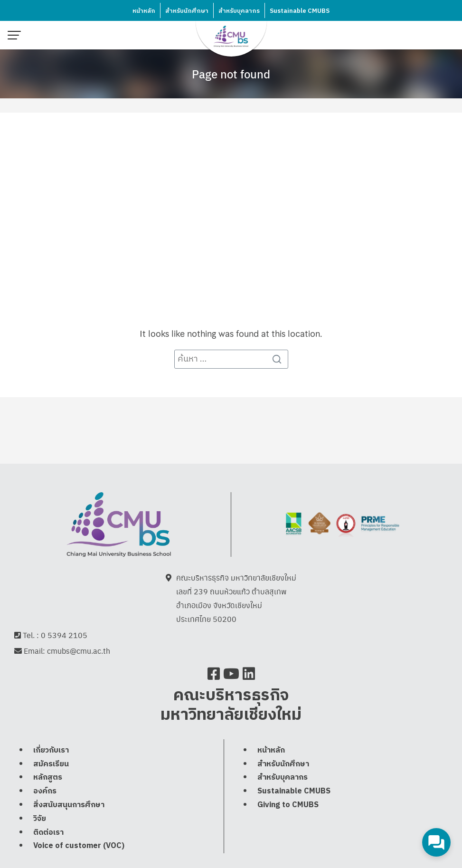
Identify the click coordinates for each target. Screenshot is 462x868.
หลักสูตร (48, 777)
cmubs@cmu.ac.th (79, 651)
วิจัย (40, 819)
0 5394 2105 (64, 635)
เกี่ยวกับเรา (51, 750)
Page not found (231, 74)
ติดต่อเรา (48, 833)
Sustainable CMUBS (300, 11)
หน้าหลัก (144, 11)
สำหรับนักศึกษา (187, 11)
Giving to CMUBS (288, 805)
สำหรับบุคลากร (239, 11)
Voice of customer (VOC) (79, 846)
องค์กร (45, 791)
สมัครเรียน (51, 764)
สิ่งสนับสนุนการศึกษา (69, 805)
